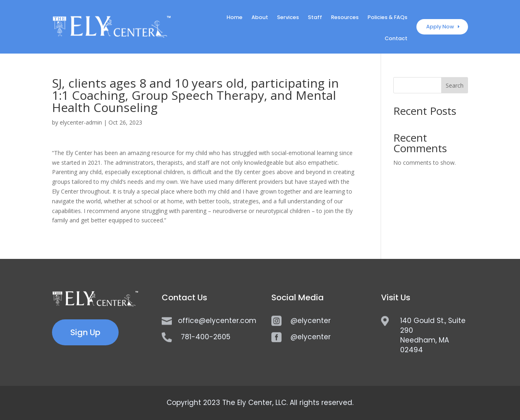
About (260, 18)
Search (455, 85)
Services (288, 18)
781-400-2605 (206, 337)
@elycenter (311, 321)
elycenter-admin (81, 122)
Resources (345, 18)
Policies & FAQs (388, 18)
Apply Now (440, 27)
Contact (396, 39)
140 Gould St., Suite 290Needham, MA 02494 (433, 335)
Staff (315, 18)
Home (235, 18)
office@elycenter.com (217, 321)
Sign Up (85, 332)
